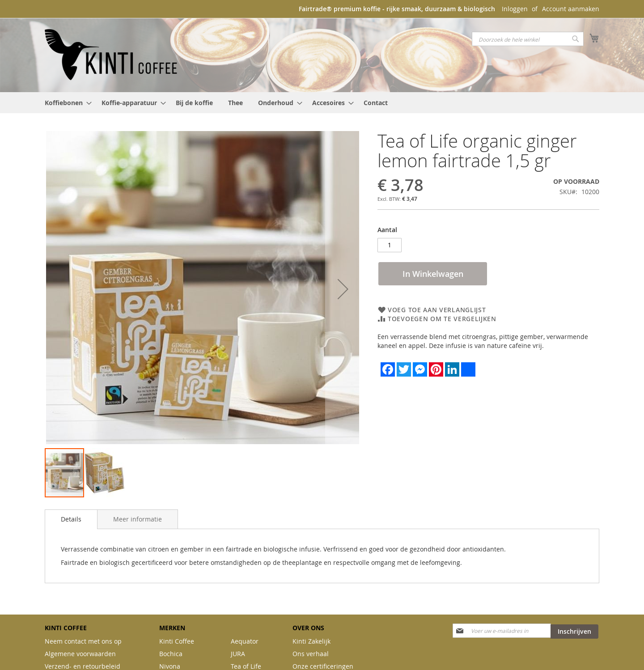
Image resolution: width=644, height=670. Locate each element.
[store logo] (112, 55)
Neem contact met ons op (83, 641)
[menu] (322, 103)
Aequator (245, 641)
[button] (343, 289)
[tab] (71, 519)
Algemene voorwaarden (80, 654)
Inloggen (515, 9)
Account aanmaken (571, 9)
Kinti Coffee (177, 641)
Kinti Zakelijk (311, 641)
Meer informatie (138, 519)
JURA (238, 654)
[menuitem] (66, 103)
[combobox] (528, 39)
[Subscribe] (574, 632)
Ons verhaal (311, 654)
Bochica (171, 654)
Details (71, 519)
